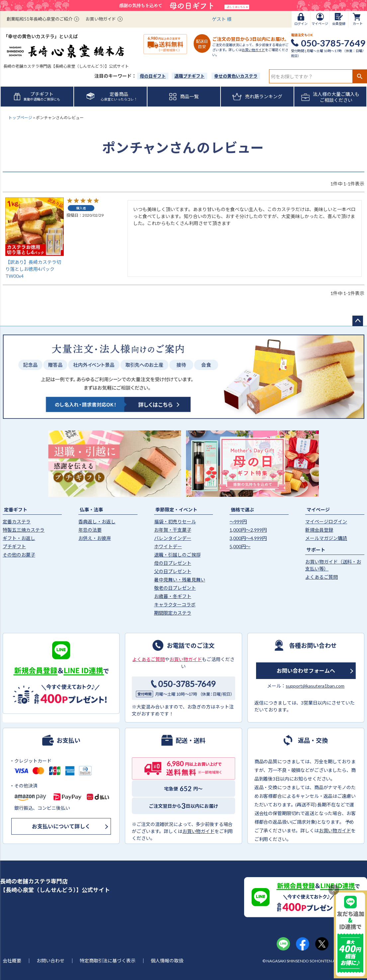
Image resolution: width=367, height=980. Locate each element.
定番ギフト (16, 510)
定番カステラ (17, 522)
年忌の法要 (90, 530)
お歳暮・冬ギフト (173, 596)
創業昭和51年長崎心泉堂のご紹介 (40, 19)
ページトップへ (358, 321)
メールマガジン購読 (326, 538)
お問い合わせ (50, 961)
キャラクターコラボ (175, 604)
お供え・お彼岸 (95, 538)
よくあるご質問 (321, 577)
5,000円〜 (240, 546)
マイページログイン (326, 522)
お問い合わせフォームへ (306, 671)
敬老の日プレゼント (175, 588)
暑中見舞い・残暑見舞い (180, 580)
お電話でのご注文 (191, 645)
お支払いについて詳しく (61, 826)
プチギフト (14, 546)
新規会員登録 (319, 530)
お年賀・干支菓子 (173, 530)
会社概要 (12, 961)
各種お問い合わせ (313, 645)
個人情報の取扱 (167, 961)
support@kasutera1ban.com (315, 686)
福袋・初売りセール (175, 522)
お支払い (68, 740)
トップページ (20, 118)
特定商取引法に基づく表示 (108, 961)
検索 (360, 76)
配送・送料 (191, 740)
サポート (316, 550)
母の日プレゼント (173, 563)
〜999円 (238, 522)
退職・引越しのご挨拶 (177, 555)
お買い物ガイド (101, 19)
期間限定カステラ (173, 613)
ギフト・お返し (19, 538)
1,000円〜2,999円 (248, 530)
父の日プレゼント (173, 571)
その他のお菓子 (19, 555)
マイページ (318, 510)
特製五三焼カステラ (24, 530)
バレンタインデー (173, 538)
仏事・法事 (91, 510)
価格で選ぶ (242, 510)
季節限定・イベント (176, 510)
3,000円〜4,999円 (248, 538)
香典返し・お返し (97, 522)
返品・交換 (313, 740)
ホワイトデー (168, 546)
